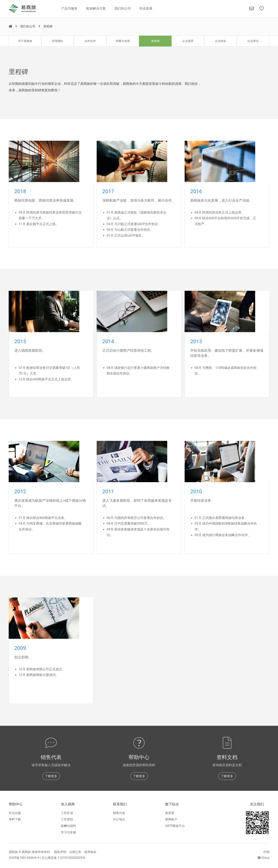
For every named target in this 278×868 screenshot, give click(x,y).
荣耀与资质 (123, 41)
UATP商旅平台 (175, 826)
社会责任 (253, 41)
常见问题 (15, 813)
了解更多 (51, 776)
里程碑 (155, 41)
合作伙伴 (90, 41)
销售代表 (119, 813)
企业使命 (220, 41)
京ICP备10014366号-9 (24, 858)
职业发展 (146, 8)
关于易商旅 (25, 41)
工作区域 (67, 813)
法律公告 (75, 852)
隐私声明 (60, 852)
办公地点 (119, 819)
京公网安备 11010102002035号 (64, 858)
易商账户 (171, 819)
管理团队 (58, 41)
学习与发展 (68, 832)
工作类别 (67, 819)
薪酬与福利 (68, 826)
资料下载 (15, 819)
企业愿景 (188, 41)
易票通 (170, 813)
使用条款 (90, 852)
